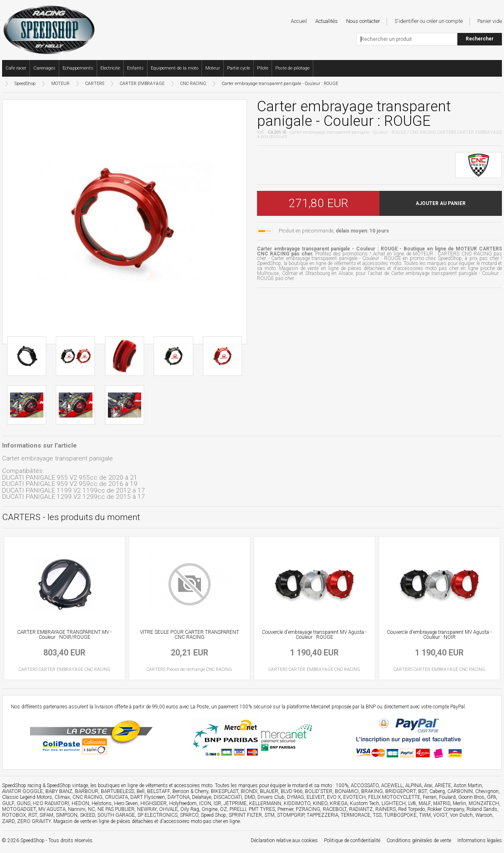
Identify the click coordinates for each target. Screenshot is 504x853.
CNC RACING (193, 84)
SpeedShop (25, 84)
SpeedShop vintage (67, 785)
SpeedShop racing (22, 785)
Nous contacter (363, 21)
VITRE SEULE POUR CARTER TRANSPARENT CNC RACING (190, 635)
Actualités (327, 21)
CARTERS (95, 84)
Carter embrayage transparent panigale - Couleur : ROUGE (280, 84)
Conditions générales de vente (419, 840)
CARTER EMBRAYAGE (142, 84)
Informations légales (480, 840)
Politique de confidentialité (352, 840)
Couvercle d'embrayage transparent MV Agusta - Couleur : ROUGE (314, 635)
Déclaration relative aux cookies (284, 840)
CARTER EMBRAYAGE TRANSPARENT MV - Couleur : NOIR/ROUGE (64, 635)
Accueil (299, 21)
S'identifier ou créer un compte (429, 21)
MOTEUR (60, 84)
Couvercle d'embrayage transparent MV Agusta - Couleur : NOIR (439, 635)
